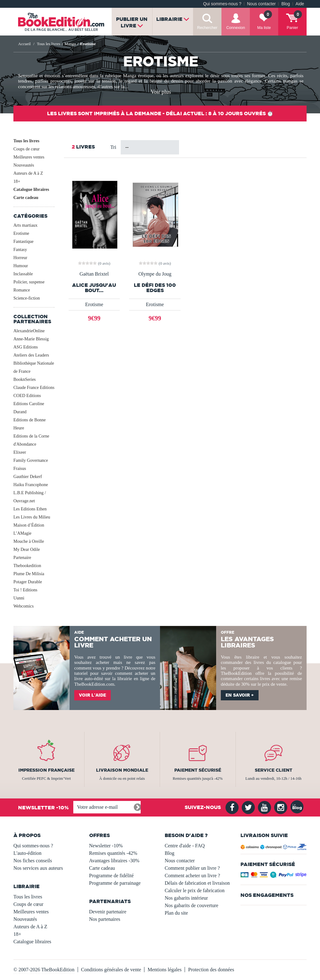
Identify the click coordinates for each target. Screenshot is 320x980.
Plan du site (176, 913)
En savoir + (240, 695)
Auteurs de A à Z (28, 173)
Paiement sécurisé (198, 770)
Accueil (24, 44)
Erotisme (21, 233)
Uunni (19, 598)
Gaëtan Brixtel (94, 274)
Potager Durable (28, 582)
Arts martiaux (25, 225)
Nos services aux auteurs (38, 868)
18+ (17, 181)
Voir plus (161, 92)
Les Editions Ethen (30, 509)
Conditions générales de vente (111, 970)
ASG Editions (26, 347)
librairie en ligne (133, 679)
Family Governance (31, 460)
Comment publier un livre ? (192, 868)
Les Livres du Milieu (32, 517)
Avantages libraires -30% (114, 861)
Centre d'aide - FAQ (185, 846)
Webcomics (24, 606)
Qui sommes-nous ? (222, 4)
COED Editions (27, 396)
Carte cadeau (26, 198)
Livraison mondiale (122, 770)
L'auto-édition (27, 853)
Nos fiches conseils (33, 861)
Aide (300, 4)
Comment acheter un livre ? (192, 876)
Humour (21, 266)
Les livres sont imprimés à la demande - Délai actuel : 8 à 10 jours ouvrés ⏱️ (160, 113)
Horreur (20, 258)
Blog (286, 4)
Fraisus (20, 469)
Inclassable (23, 274)
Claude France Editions (34, 388)
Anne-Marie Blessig (31, 339)
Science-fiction (27, 298)
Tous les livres (26, 141)
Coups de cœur (27, 149)
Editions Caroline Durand (29, 408)
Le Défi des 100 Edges (155, 288)
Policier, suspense (29, 282)
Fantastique (24, 241)
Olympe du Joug (155, 274)
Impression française (46, 770)
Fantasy (20, 250)
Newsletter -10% (106, 846)
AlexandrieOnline (29, 331)
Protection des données (211, 970)
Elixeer (20, 452)
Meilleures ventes (29, 157)
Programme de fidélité (112, 876)
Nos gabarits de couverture (192, 905)
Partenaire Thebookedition (27, 562)
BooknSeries (25, 379)
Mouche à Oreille (29, 541)
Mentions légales (165, 970)
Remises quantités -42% (113, 853)
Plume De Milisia (29, 574)
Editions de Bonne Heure (29, 424)
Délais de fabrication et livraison (197, 883)
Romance (22, 290)
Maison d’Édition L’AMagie (29, 529)
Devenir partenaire (108, 912)
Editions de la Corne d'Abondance (31, 440)
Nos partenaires (105, 919)
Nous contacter (261, 4)
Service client (274, 770)
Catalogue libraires (31, 189)
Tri (113, 147)
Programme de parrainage (115, 883)
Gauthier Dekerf (28, 477)
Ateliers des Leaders (31, 355)
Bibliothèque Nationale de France (34, 367)
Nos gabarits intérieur (186, 898)
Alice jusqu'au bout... (94, 288)
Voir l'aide (92, 695)
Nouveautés (24, 165)
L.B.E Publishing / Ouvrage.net (30, 497)
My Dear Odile (27, 549)
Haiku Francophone (31, 485)
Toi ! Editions (25, 590)
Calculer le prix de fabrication (195, 890)
